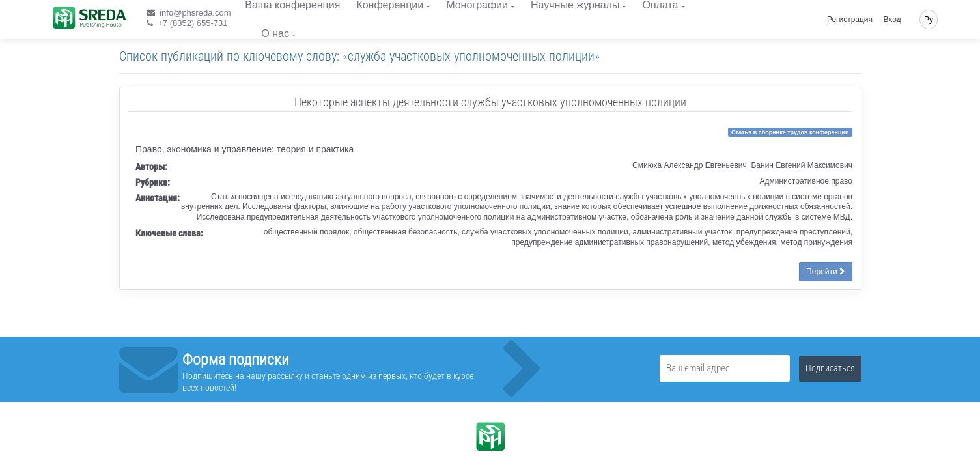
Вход (892, 20)
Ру (929, 20)
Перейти (826, 272)
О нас (275, 34)
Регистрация (850, 20)
